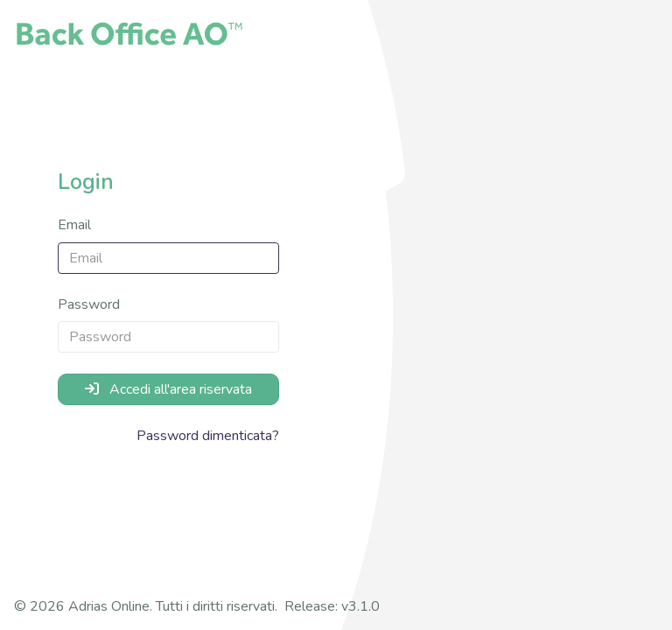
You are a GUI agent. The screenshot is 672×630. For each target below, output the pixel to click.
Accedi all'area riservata (168, 389)
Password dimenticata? (208, 436)
